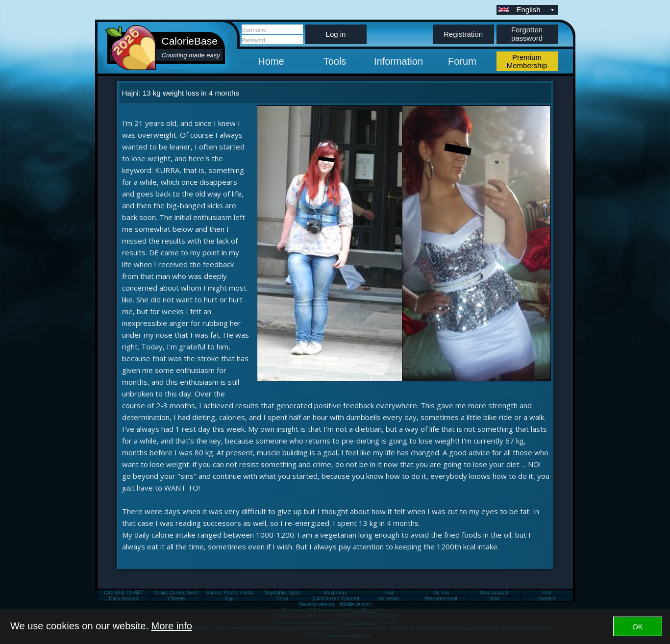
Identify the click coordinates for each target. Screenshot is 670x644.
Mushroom (335, 593)
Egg (229, 599)
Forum (462, 61)
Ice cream (388, 599)
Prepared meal (441, 599)
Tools (335, 61)
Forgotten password (527, 34)
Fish (547, 593)
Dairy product (123, 599)
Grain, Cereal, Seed (176, 593)
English (536, 10)
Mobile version (355, 605)
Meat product (494, 593)
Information (398, 61)
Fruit (388, 593)
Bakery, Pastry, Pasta (230, 593)
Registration (463, 34)
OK (638, 627)
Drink (494, 599)
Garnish (547, 599)
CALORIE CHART (124, 593)
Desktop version (317, 605)
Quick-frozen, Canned (335, 599)
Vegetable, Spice (282, 593)
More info (172, 626)
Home (271, 61)
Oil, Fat (441, 593)
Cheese (176, 599)
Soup (282, 599)
